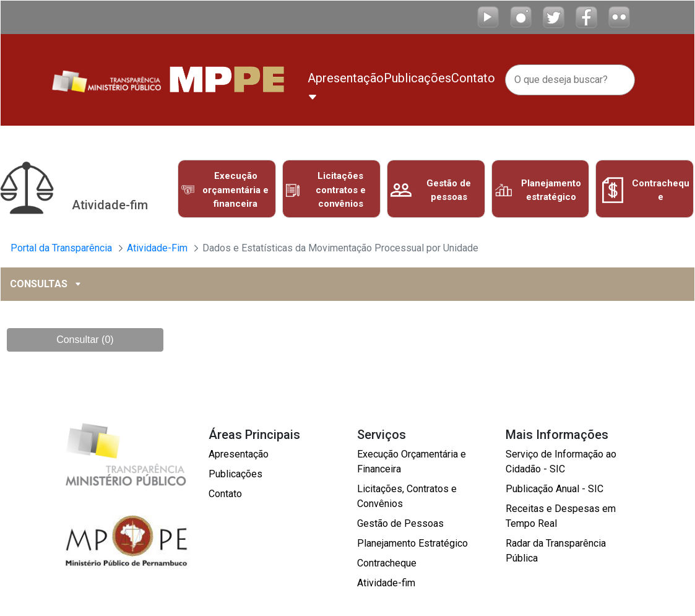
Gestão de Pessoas (400, 523)
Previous (165, 192)
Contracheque (387, 563)
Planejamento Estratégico (412, 543)
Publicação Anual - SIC (555, 489)
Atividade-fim (386, 583)
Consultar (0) (85, 340)
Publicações (235, 474)
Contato (225, 494)
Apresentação (239, 454)
